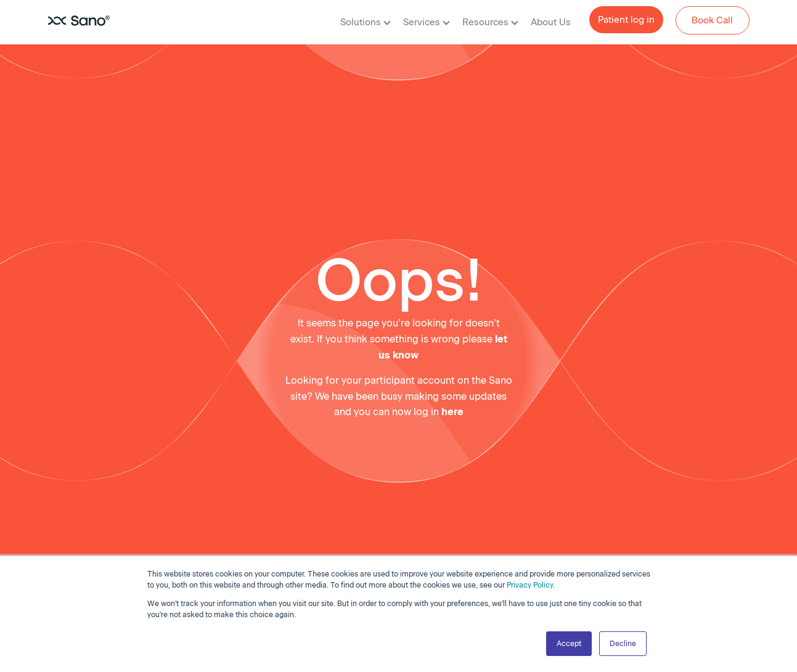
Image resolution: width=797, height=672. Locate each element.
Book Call (712, 20)
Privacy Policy (530, 585)
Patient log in (626, 20)
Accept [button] (569, 644)
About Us (551, 22)
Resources (490, 22)
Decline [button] (623, 644)
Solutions (366, 22)
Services (427, 22)
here (452, 412)
